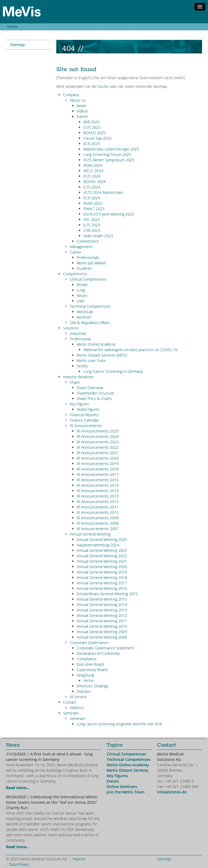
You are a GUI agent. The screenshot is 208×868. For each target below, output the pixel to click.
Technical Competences (129, 759)
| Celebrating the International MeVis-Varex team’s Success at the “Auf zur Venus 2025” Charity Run (52, 802)
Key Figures (117, 776)
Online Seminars (122, 787)
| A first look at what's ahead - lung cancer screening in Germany (49, 757)
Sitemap (17, 45)
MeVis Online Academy (128, 765)
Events (113, 781)
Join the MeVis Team (126, 792)
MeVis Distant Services (128, 770)
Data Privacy (19, 864)
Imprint (79, 859)
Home (12, 26)
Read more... (18, 788)
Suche (103, 86)
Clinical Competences (126, 754)
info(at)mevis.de (172, 792)
